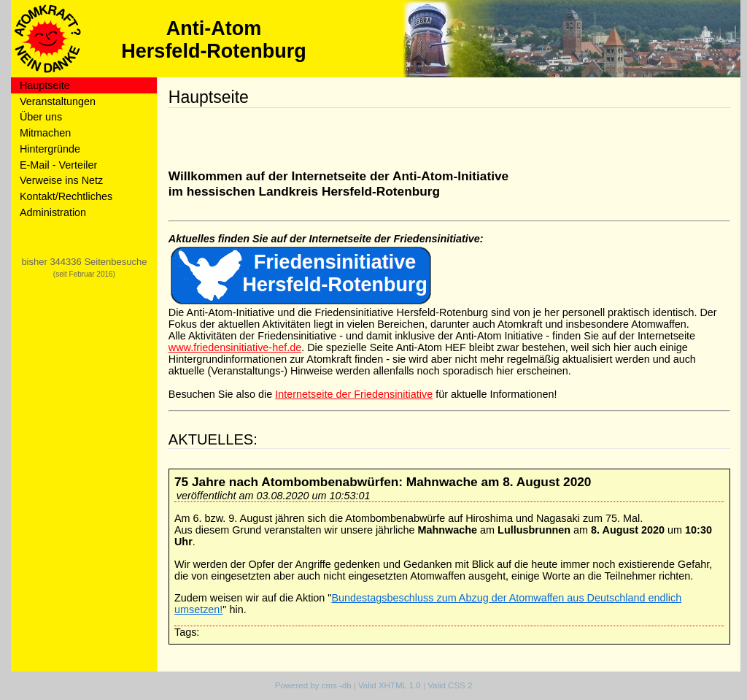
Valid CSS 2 (450, 685)
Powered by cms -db (313, 685)
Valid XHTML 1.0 (390, 685)
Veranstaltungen (58, 101)
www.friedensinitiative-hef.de (235, 347)
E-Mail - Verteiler (58, 165)
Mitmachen (45, 133)
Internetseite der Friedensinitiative (354, 394)
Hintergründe (50, 149)
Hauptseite (45, 85)
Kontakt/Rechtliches (66, 196)
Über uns (41, 117)
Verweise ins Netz (61, 180)
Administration (53, 212)
